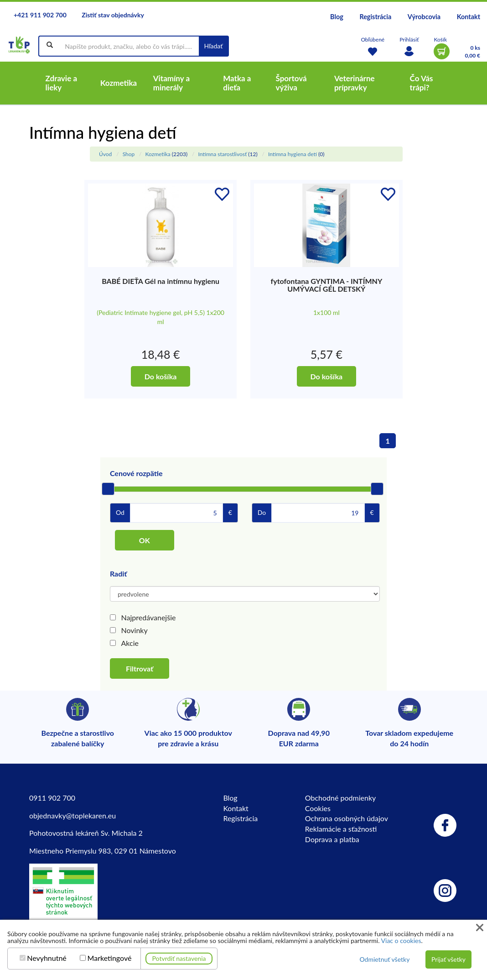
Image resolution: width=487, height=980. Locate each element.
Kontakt (469, 17)
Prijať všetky (448, 959)
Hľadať (214, 46)
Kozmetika (158, 154)
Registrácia (375, 17)
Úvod (105, 154)
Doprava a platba (332, 839)
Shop (129, 154)
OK (145, 540)
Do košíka (161, 376)
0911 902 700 (52, 798)
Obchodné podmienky (340, 798)
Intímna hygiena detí (293, 154)
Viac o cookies (401, 941)
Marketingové (110, 958)
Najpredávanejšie (149, 617)
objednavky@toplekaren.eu (73, 815)
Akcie (130, 643)
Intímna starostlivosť (222, 154)
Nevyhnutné (47, 958)
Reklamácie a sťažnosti (341, 829)
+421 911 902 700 (40, 15)
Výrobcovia (424, 17)
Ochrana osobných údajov (347, 818)
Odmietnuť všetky (384, 959)
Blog (337, 17)
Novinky (135, 630)
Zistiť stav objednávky (113, 15)
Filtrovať (140, 668)
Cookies (318, 808)
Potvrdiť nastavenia (179, 958)
